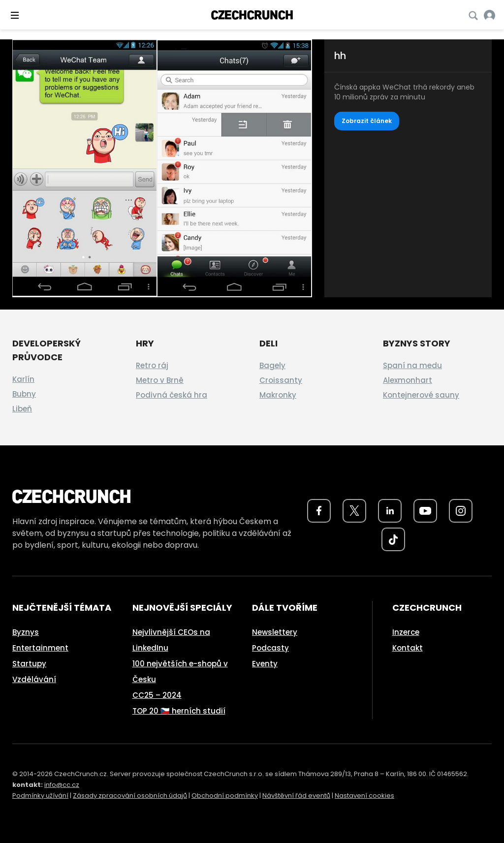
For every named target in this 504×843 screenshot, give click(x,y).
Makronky (278, 395)
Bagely (272, 365)
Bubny (24, 394)
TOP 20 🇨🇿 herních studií (179, 711)
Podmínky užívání (40, 796)
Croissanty (281, 380)
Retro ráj (152, 365)
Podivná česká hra (172, 395)
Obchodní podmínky (225, 796)
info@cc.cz (62, 785)
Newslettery (275, 632)
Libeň (22, 409)
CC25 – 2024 (157, 695)
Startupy (29, 664)
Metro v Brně (160, 380)
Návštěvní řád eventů (296, 796)
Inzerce (406, 632)
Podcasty (270, 648)
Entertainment (40, 648)
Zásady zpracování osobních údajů (130, 796)
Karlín (23, 379)
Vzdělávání (34, 679)
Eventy (265, 664)
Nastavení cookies (364, 796)
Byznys (26, 632)
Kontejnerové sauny (421, 395)
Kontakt (408, 648)
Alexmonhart (408, 380)
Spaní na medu (412, 365)
